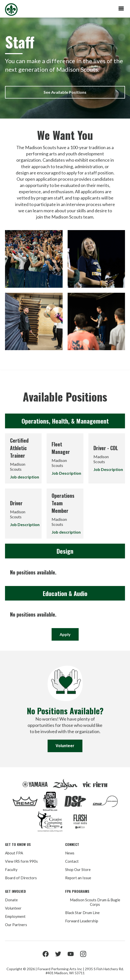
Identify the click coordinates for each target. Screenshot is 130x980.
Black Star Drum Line (82, 913)
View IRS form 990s (21, 861)
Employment (15, 916)
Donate (11, 900)
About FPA (14, 853)
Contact (72, 861)
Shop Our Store (78, 869)
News (70, 853)
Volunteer (65, 746)
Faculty (11, 869)
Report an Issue (78, 878)
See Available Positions (65, 92)
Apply (65, 634)
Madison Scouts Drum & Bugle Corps (95, 902)
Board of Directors (21, 878)
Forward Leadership (82, 921)
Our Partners (16, 925)
